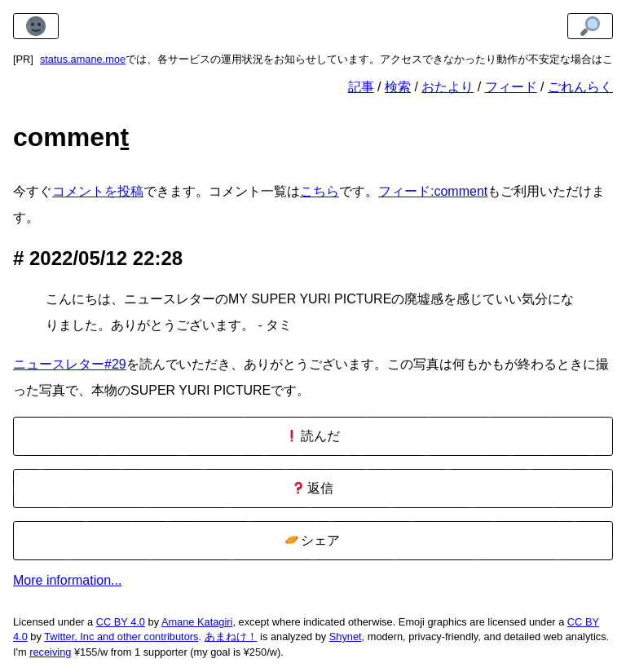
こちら (320, 191)
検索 (398, 87)
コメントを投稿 (98, 191)
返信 (313, 488)
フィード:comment (433, 191)
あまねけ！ (231, 637)
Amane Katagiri (197, 622)
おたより (447, 87)
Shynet (346, 637)
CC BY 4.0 (121, 622)
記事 (361, 87)
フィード (511, 87)
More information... (67, 580)
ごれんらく (580, 87)
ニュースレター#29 (70, 364)
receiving (50, 652)
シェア (313, 540)
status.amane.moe (83, 59)
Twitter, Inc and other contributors (121, 637)
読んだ (313, 436)
